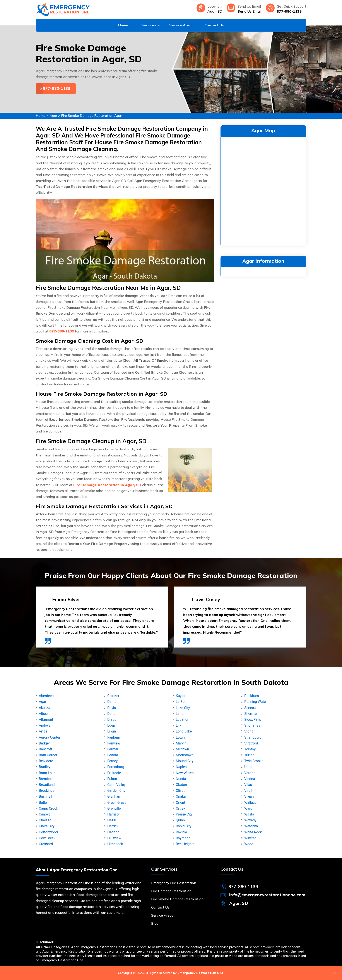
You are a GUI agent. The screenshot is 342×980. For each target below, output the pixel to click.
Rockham (252, 696)
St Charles (252, 725)
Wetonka (251, 826)
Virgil (248, 791)
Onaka (181, 796)
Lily (178, 725)
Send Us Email (250, 11)
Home (123, 25)
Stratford (251, 743)
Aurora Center (50, 737)
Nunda (181, 779)
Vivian (249, 796)
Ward (248, 808)
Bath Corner (48, 755)
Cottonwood (48, 832)
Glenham (114, 796)
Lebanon (183, 720)
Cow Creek (47, 838)
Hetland (113, 832)
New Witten (185, 773)
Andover (45, 725)
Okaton (181, 785)
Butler (43, 803)
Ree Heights (185, 844)
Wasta (249, 814)
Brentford (46, 779)
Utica (248, 767)
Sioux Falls (253, 720)
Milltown (182, 749)
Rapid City (184, 826)
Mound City (185, 761)
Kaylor (181, 696)
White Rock (253, 832)
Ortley (180, 808)
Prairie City (184, 814)
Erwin (112, 731)
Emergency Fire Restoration (174, 883)
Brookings (47, 791)
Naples (181, 767)
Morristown (185, 755)
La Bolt (181, 702)
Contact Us (214, 25)
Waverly (250, 820)
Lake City (183, 708)
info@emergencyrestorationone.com (267, 895)
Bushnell (45, 796)
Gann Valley (116, 785)
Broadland (47, 785)
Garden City (116, 791)
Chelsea (45, 820)
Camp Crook (48, 808)
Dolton (112, 714)
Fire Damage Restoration (171, 891)
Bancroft (45, 749)
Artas (43, 731)
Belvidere (46, 761)
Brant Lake (47, 773)
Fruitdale (114, 773)
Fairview (114, 743)
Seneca (250, 708)
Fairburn (114, 737)
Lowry (180, 737)
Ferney (112, 761)
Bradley (45, 767)
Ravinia (181, 832)
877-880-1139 (289, 11)
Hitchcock (115, 844)
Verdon (250, 773)
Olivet (180, 791)
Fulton (112, 779)
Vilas (248, 785)
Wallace (250, 803)
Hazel (112, 820)
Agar (53, 115)
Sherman (251, 714)
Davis (112, 708)
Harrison (114, 814)
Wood (249, 844)
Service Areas (162, 915)
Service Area (180, 25)
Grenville (114, 808)
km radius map (263, 190)
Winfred (250, 838)
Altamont (46, 720)
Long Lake (184, 731)
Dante (112, 702)
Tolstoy (250, 749)
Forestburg (116, 767)
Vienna (250, 779)
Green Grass (117, 803)
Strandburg (253, 737)
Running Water (256, 702)
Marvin (181, 743)
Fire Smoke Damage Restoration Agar (91, 115)
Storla (249, 731)
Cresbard (46, 844)
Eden (111, 725)
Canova (45, 814)
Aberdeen (46, 696)
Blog (155, 923)
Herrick (113, 826)
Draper (112, 720)
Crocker (113, 696)
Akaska (44, 708)
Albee (43, 714)
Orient (180, 803)
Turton (249, 755)
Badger (44, 743)
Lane (180, 714)
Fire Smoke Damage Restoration (177, 899)
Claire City (47, 826)
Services (149, 25)
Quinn (180, 820)
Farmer (113, 749)
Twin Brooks (254, 761)
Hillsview (114, 838)
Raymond (183, 838)
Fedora (113, 755)
